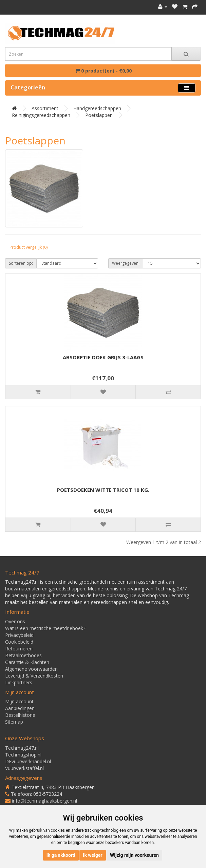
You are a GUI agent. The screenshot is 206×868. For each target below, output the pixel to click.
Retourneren (19, 649)
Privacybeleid (19, 635)
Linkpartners (19, 682)
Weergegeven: (126, 263)
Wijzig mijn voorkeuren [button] (134, 855)
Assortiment (45, 108)
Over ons (15, 621)
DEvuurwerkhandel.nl (28, 761)
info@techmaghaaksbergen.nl (44, 801)
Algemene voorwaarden (31, 669)
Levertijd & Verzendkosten (34, 676)
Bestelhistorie (20, 715)
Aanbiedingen (20, 708)
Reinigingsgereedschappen (41, 115)
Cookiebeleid (19, 642)
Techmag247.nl (22, 748)
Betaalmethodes (23, 655)
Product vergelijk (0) (29, 247)
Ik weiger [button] (92, 855)
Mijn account (19, 701)
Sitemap (14, 722)
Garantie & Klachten (27, 662)
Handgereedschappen (97, 108)
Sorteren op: (21, 263)
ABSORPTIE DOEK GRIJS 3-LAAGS (103, 357)
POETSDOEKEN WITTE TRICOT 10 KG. (103, 490)
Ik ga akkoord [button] (61, 855)
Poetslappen (99, 115)
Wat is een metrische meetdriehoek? (45, 628)
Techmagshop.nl (23, 755)
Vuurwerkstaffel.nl (24, 768)
